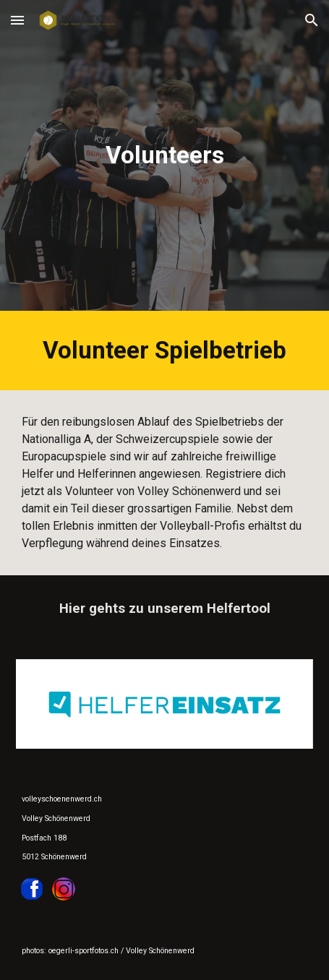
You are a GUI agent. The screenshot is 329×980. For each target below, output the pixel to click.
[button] (17, 20)
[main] (165, 155)
